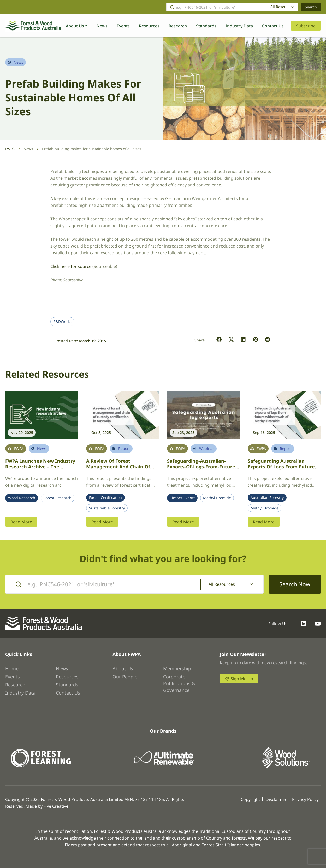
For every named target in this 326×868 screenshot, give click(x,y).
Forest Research (58, 498)
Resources (149, 26)
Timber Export (182, 498)
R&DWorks (62, 322)
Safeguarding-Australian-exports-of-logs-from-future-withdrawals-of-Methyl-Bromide (202, 470)
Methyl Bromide (217, 498)
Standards (206, 26)
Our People (125, 677)
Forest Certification (105, 498)
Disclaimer (276, 799)
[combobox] (283, 7)
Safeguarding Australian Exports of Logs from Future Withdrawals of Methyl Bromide (281, 470)
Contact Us (273, 26)
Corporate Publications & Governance (179, 683)
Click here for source (71, 266)
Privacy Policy (305, 799)
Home (12, 668)
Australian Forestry (267, 498)
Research (178, 26)
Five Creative (56, 806)
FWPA (10, 149)
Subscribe (306, 26)
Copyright (250, 799)
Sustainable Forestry (107, 508)
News (102, 26)
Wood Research (22, 498)
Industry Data (239, 26)
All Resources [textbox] (281, 7)
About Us (75, 26)
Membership (177, 668)
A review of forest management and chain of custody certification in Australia (118, 470)
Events (123, 26)
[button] (219, 340)
